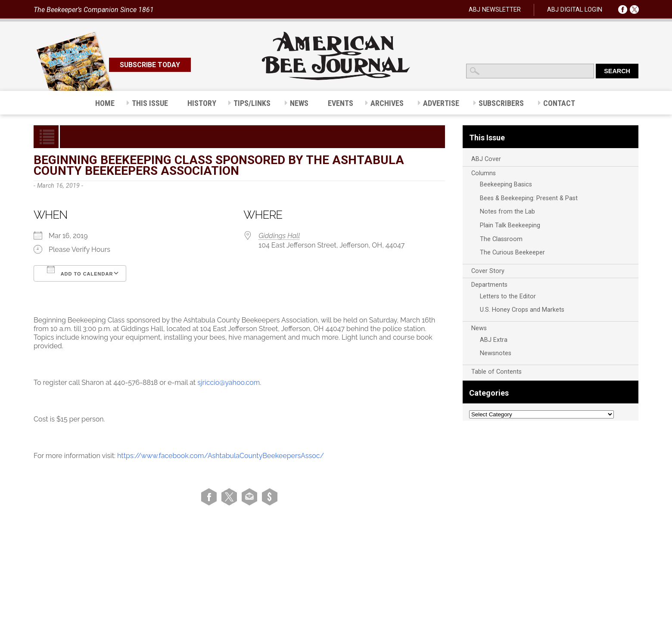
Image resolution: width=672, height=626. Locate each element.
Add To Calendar (80, 271)
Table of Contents (496, 372)
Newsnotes (496, 353)
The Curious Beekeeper (512, 253)
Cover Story (488, 271)
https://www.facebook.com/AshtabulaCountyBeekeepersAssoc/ (221, 456)
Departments (489, 285)
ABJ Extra (494, 340)
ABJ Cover (486, 159)
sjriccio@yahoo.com (229, 383)
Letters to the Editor (508, 296)
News (479, 328)
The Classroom (501, 239)
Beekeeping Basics (506, 184)
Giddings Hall (279, 236)
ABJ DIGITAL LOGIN (575, 10)
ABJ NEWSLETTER (495, 10)
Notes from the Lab (507, 212)
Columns (484, 173)
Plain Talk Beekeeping (510, 225)
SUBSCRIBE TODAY (150, 65)
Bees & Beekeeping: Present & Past (529, 198)
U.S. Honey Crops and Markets (522, 310)
